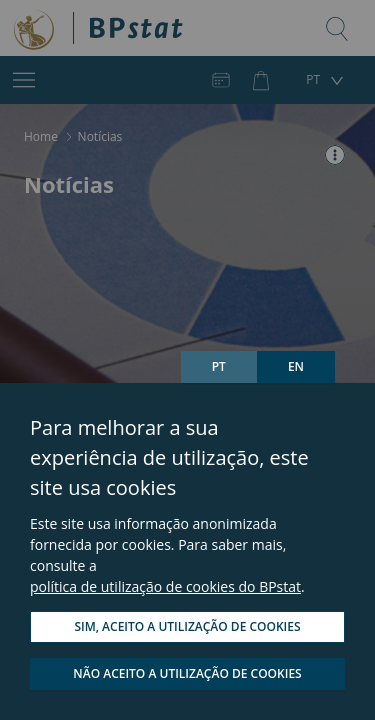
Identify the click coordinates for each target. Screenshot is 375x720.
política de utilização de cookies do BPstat (165, 586)
